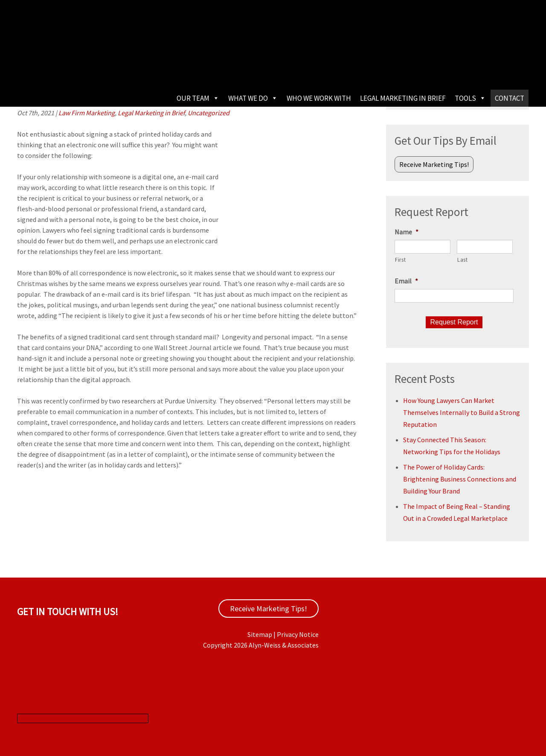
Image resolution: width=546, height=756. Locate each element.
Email (406, 281)
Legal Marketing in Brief (403, 98)
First (400, 260)
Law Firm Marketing (87, 113)
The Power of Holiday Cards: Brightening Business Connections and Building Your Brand (460, 479)
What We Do (253, 98)
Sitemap (260, 634)
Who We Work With (319, 98)
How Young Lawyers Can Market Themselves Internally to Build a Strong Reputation (462, 412)
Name (407, 232)
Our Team (198, 98)
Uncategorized (209, 113)
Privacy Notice (298, 634)
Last (463, 260)
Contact (510, 98)
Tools (470, 98)
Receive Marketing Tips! (434, 164)
